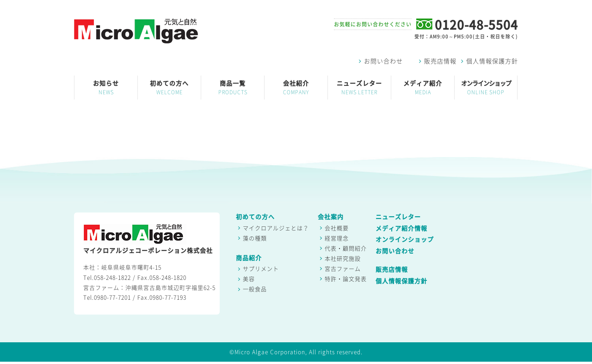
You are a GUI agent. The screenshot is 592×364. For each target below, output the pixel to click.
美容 (249, 279)
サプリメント (261, 269)
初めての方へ (169, 88)
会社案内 (331, 217)
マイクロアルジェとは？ (276, 228)
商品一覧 (233, 88)
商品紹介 (249, 258)
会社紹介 (296, 88)
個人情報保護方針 (490, 61)
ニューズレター (359, 88)
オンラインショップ (486, 88)
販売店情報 (438, 61)
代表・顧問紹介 (346, 249)
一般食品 (255, 289)
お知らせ (106, 88)
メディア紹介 (423, 88)
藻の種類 (255, 238)
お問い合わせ (381, 61)
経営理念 (337, 238)
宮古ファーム (343, 269)
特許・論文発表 (346, 279)
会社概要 (337, 228)
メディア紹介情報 (401, 228)
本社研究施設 (343, 259)
